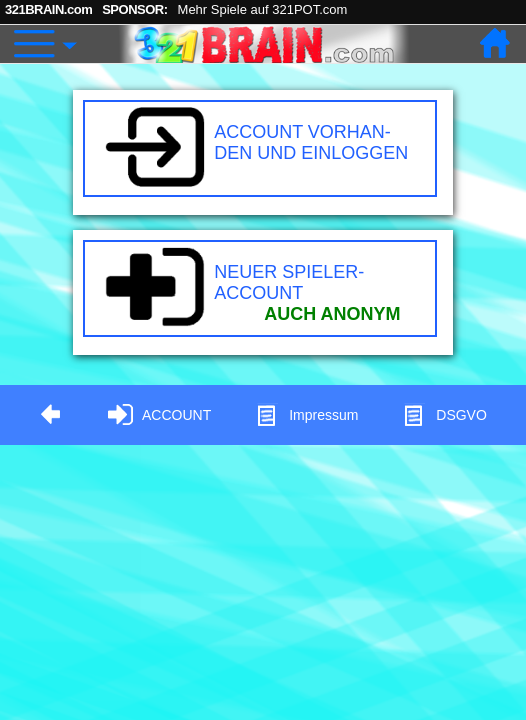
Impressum (306, 415)
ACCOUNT (159, 415)
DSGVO (444, 415)
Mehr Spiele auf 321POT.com (263, 9)
